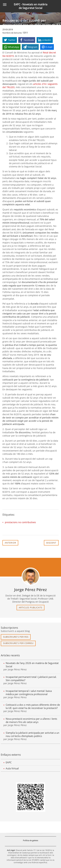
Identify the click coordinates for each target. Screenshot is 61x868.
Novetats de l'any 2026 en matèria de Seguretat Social (32, 665)
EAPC (9, 762)
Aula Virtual (12, 768)
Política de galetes (30, 840)
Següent (51, 543)
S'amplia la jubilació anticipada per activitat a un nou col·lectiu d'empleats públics (32, 734)
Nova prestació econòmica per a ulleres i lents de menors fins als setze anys (31, 720)
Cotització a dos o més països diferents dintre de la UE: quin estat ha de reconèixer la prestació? (33, 706)
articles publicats (30, 607)
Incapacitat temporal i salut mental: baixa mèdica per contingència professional (29, 692)
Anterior (10, 543)
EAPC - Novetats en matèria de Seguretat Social (31, 6)
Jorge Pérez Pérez (30, 590)
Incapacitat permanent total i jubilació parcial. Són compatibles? (31, 678)
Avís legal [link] (11, 850)
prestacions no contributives (20, 522)
